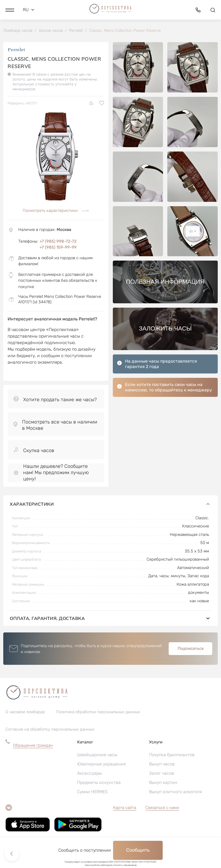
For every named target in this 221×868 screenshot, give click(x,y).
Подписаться (191, 653)
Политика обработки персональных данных (98, 716)
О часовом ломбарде (25, 716)
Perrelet (16, 50)
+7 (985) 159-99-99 (58, 248)
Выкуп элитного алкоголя (175, 796)
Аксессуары (90, 778)
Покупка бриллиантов (172, 759)
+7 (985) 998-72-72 (58, 242)
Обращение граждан (33, 750)
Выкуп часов (162, 769)
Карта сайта (125, 812)
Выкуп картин (163, 787)
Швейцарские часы (97, 759)
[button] (10, 10)
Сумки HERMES (92, 796)
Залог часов (162, 778)
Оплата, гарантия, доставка (110, 623)
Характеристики (110, 509)
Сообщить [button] (138, 850)
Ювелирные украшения (101, 769)
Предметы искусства (99, 787)
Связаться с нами (162, 812)
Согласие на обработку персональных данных (50, 734)
